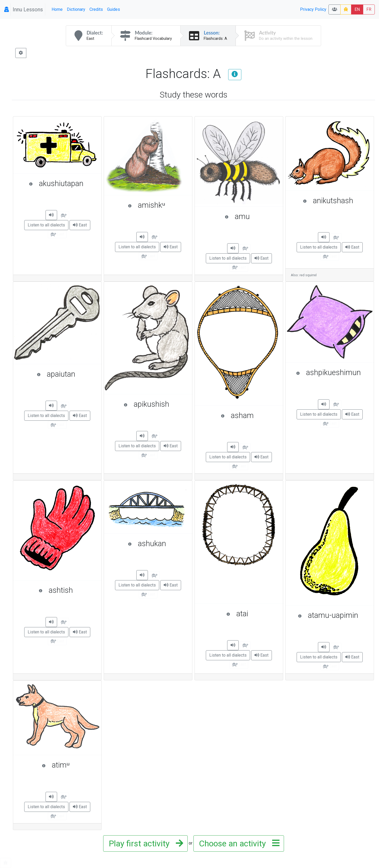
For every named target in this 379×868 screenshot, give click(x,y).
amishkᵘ (158, 205)
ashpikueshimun (332, 372)
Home (57, 9)
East (80, 225)
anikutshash (336, 201)
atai (252, 614)
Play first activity (144, 843)
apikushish (155, 404)
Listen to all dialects (46, 225)
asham (249, 415)
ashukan (158, 544)
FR (369, 9)
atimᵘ (69, 765)
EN (357, 9)
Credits (96, 9)
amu (251, 216)
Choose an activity (238, 843)
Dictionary (76, 9)
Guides (114, 9)
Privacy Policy (313, 9)
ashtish (68, 590)
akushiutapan (63, 183)
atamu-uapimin (333, 615)
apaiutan (66, 374)
